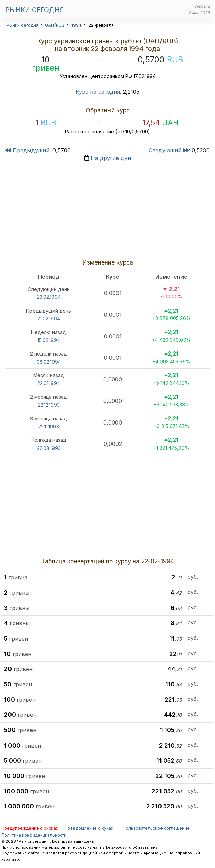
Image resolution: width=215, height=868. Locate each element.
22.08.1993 (49, 448)
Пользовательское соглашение (156, 828)
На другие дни (111, 158)
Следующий (169, 150)
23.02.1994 (49, 297)
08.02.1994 (49, 362)
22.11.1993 (49, 426)
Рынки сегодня (35, 10)
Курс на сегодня (98, 92)
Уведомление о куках (91, 828)
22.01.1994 (49, 383)
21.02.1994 (49, 318)
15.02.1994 (49, 340)
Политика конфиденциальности (34, 835)
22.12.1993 (49, 405)
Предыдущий (27, 150)
